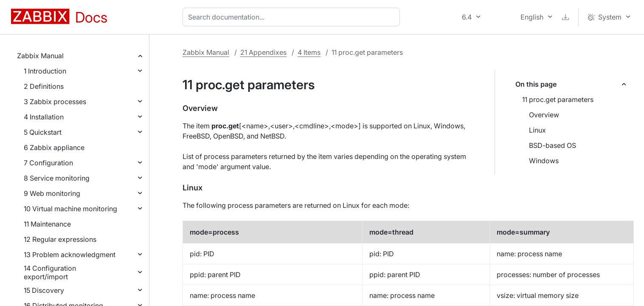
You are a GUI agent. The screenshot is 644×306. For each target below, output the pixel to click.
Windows (544, 161)
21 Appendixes (263, 52)
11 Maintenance (47, 224)
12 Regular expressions (60, 239)
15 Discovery (44, 290)
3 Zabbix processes (55, 102)
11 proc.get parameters (558, 99)
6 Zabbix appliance (54, 147)
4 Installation (44, 117)
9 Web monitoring (52, 193)
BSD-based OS (553, 145)
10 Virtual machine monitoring (70, 209)
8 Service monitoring (57, 178)
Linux (537, 130)
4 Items (309, 52)
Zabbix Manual (40, 56)
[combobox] (293, 17)
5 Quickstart (43, 132)
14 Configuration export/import (50, 272)
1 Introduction (45, 71)
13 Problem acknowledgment (70, 255)
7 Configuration (48, 163)
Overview (544, 115)
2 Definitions (44, 86)
